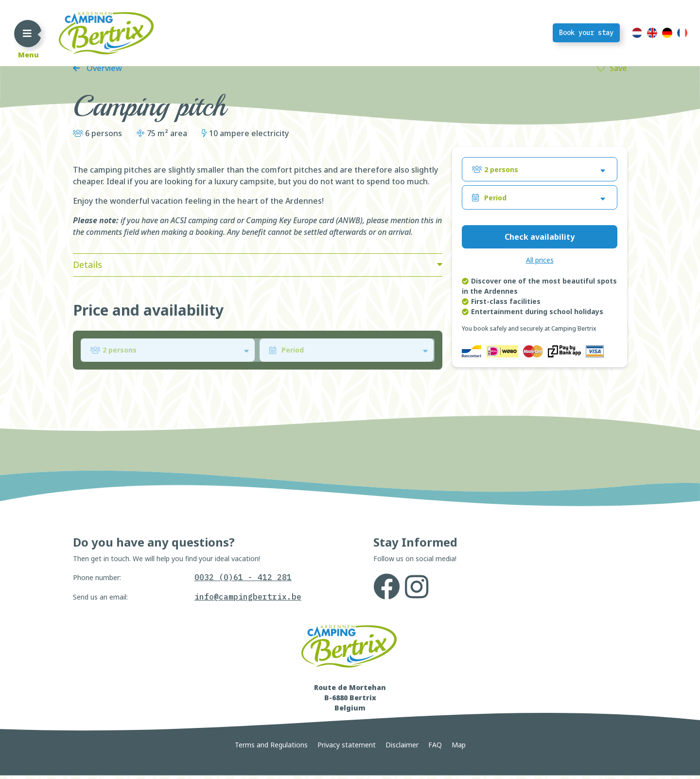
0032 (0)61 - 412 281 (243, 649)
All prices (540, 331)
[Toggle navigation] (27, 33)
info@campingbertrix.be (248, 668)
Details (87, 336)
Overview (103, 140)
